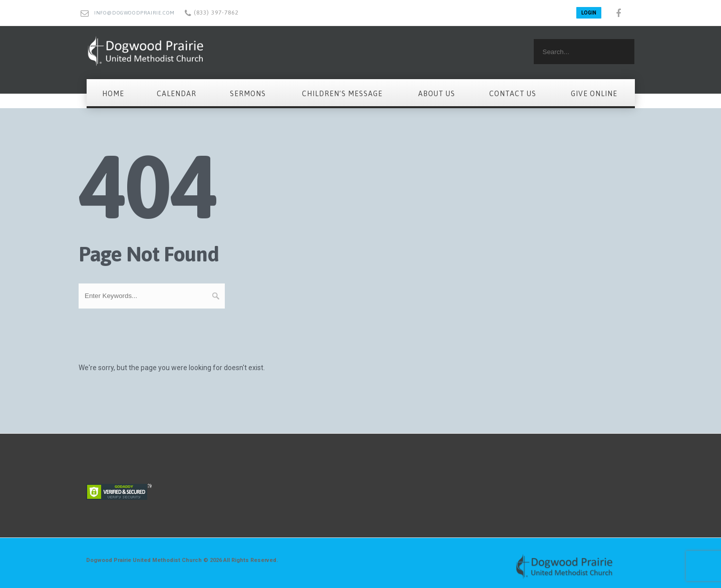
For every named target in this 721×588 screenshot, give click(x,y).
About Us (437, 94)
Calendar (176, 94)
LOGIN (589, 13)
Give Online (594, 94)
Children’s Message (342, 94)
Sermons (248, 94)
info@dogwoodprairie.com (134, 13)
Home (113, 94)
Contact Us (513, 94)
